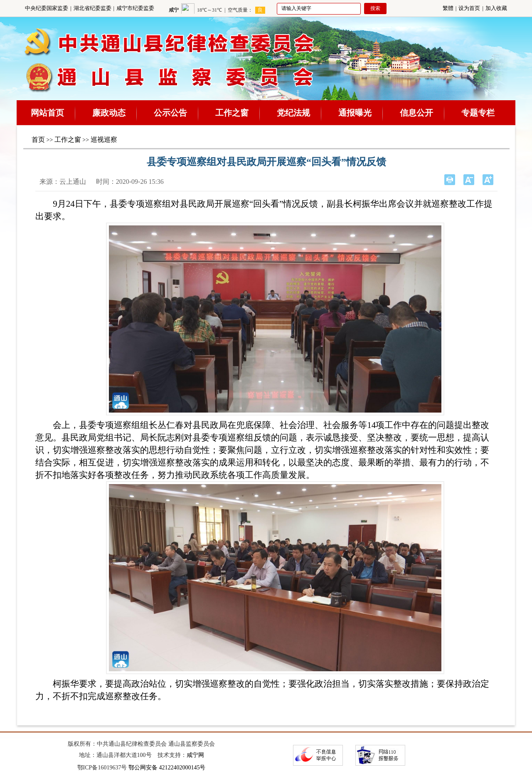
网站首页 (47, 113)
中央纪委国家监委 (47, 8)
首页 (38, 140)
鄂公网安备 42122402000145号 (167, 768)
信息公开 (416, 113)
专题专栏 (478, 113)
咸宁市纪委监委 (135, 8)
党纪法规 (293, 113)
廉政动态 (109, 113)
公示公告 (170, 113)
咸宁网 (195, 755)
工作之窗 (232, 113)
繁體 (448, 8)
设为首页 (469, 8)
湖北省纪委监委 (92, 8)
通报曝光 (355, 113)
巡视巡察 (104, 140)
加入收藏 (496, 8)
